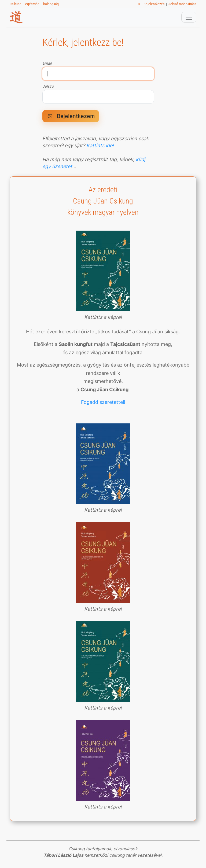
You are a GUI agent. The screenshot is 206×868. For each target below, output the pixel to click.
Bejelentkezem (71, 116)
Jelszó (48, 86)
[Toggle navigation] (189, 17)
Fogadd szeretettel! (103, 402)
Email (47, 63)
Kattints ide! (100, 145)
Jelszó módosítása (182, 4)
